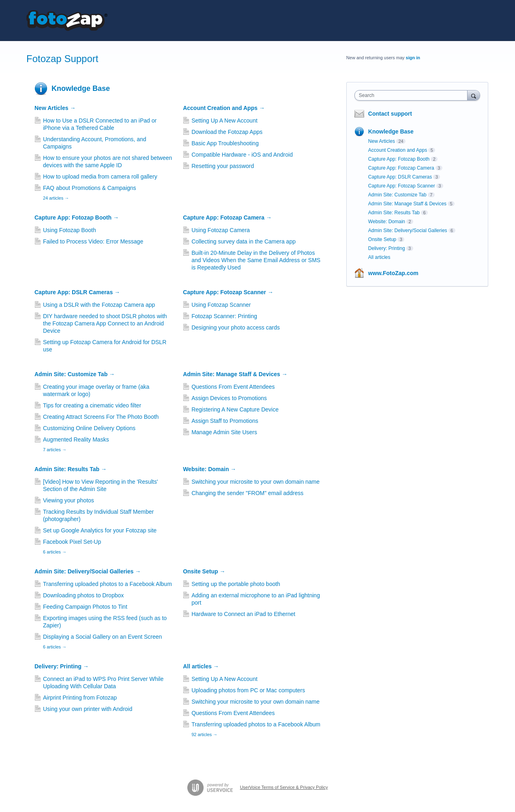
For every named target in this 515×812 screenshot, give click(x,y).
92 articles (204, 734)
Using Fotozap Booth (70, 230)
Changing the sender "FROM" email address (247, 493)
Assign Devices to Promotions (229, 398)
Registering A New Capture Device (235, 409)
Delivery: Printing (62, 666)
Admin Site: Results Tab (71, 469)
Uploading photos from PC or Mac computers (248, 690)
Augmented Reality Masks (76, 439)
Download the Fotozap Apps (227, 132)
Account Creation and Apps (224, 108)
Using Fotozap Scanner (221, 305)
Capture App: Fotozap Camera (227, 218)
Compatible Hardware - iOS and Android (242, 155)
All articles (201, 666)
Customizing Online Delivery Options (89, 428)
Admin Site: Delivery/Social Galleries (88, 571)
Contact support (390, 114)
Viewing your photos (69, 500)
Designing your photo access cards (236, 327)
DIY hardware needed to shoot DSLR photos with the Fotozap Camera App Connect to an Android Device (105, 323)
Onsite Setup (204, 571)
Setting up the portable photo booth (236, 584)
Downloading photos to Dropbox (83, 595)
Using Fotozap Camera (221, 230)
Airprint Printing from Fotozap (80, 698)
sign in (413, 58)
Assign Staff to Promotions (225, 421)
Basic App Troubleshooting (225, 143)
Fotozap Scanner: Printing (224, 316)
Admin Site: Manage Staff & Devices (235, 374)
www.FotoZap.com (393, 273)
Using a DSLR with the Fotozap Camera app (99, 305)
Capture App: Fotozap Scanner (228, 292)
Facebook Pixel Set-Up (72, 542)
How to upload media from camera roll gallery (100, 177)
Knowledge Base (81, 88)
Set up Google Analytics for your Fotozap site (100, 530)
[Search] (474, 95)
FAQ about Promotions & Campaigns (90, 188)
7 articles (55, 450)
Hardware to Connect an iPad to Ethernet (243, 614)
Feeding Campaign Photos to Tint (85, 607)
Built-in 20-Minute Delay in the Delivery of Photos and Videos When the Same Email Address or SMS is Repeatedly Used (256, 260)
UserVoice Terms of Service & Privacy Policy (284, 787)
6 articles (55, 552)
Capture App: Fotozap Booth (77, 218)
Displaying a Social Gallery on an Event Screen (102, 637)
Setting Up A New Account (224, 121)
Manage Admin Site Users (224, 432)
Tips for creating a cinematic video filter (92, 405)
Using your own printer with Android (88, 709)
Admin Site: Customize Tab (75, 374)
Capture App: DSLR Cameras (77, 292)
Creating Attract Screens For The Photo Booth (101, 417)
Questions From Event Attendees (233, 387)
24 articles (56, 198)
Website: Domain (209, 469)
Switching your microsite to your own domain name (255, 482)
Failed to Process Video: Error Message (93, 241)
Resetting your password (223, 166)
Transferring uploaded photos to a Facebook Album (107, 584)
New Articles (55, 108)
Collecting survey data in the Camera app (244, 241)
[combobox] (413, 95)
